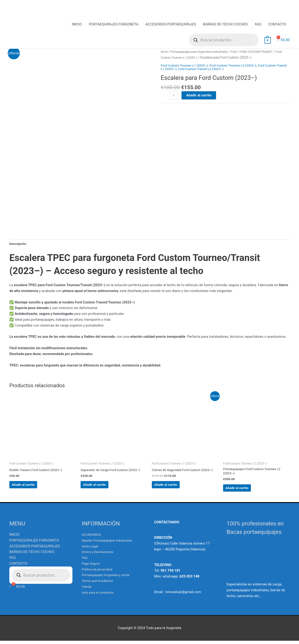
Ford (240, 52)
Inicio (165, 52)
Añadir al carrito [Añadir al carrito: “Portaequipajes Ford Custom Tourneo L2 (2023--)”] (245, 490)
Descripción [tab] (19, 243)
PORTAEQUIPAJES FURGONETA (114, 25)
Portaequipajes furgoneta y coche (108, 578)
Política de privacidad (98, 573)
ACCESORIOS (92, 538)
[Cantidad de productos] (174, 102)
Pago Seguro (92, 567)
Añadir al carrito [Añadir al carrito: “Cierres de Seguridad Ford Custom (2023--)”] (174, 490)
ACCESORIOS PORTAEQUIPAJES (171, 25)
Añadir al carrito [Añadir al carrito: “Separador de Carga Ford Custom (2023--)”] (103, 486)
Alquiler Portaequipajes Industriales (109, 544)
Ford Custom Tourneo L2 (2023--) (240, 72)
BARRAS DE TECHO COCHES (225, 25)
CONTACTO (277, 25)
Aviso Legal (91, 549)
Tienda (87, 590)
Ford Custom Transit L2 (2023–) (216, 75)
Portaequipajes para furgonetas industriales (203, 52)
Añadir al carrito (199, 102)
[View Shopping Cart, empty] (268, 41)
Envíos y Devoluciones (99, 555)
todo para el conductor (99, 596)
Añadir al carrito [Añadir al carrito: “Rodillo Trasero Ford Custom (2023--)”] (31, 486)
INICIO (77, 25)
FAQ (258, 25)
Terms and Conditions (99, 584)
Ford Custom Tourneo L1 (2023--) (215, 58)
